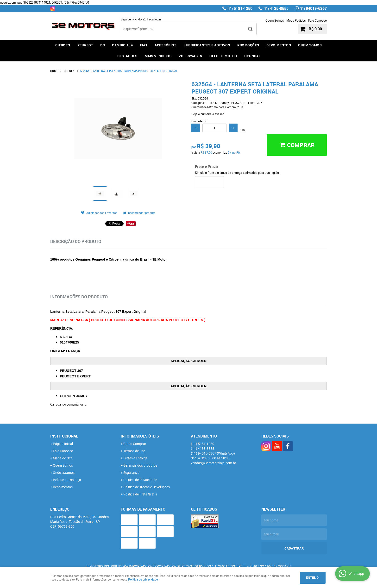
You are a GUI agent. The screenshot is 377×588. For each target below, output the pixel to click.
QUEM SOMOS (310, 45)
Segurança (131, 472)
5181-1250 (240, 8)
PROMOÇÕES (248, 45)
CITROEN (63, 45)
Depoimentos (63, 487)
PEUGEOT (85, 45)
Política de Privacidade (140, 480)
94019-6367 (313, 8)
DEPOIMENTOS (279, 45)
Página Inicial (63, 444)
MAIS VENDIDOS (158, 56)
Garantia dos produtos (140, 465)
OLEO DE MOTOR (223, 56)
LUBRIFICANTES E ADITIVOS (207, 45)
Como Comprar (135, 444)
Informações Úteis (140, 436)
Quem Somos (275, 20)
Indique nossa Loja (67, 480)
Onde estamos (64, 472)
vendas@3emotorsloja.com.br (214, 463)
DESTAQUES (127, 56)
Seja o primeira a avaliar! (208, 114)
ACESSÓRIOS (166, 45)
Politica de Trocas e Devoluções (147, 487)
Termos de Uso (134, 451)
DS (103, 45)
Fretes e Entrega (135, 458)
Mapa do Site (63, 458)
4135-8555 (276, 8)
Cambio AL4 (122, 45)
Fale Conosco (317, 20)
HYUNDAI (252, 56)
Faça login (154, 19)
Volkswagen (190, 56)
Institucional (64, 436)
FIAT (144, 45)
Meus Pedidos (296, 20)
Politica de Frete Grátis (140, 494)
